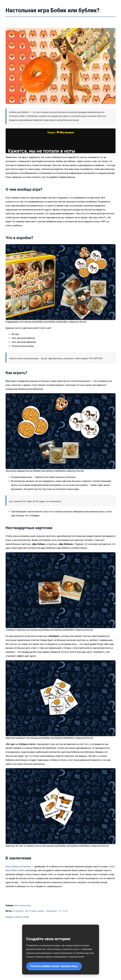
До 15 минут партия (35, 911)
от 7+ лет (63, 911)
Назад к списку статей (17, 917)
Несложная (52, 911)
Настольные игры (23, 906)
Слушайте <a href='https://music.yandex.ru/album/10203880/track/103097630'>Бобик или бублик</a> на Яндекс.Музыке (61, 141)
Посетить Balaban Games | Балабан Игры (54, 966)
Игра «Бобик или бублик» (19, 867)
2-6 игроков (18, 911)
